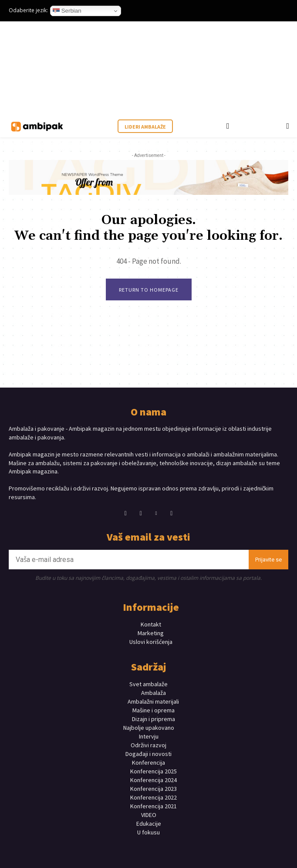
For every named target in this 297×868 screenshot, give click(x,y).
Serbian (67, 11)
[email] (129, 560)
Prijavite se (268, 560)
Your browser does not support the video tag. (74, 68)
